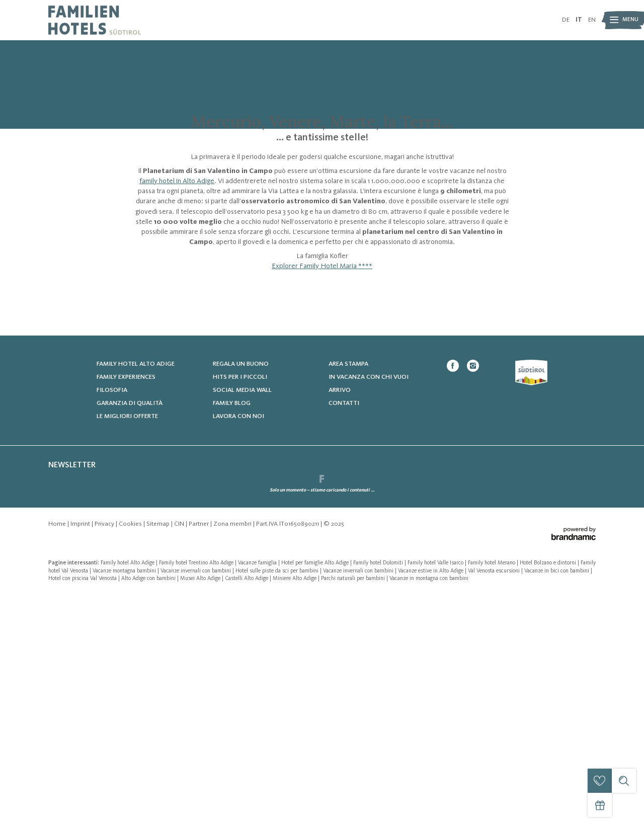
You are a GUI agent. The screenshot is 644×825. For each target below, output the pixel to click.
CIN (180, 754)
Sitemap (159, 754)
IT (579, 20)
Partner (199, 754)
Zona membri (233, 754)
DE (566, 20)
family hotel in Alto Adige (177, 304)
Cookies (131, 754)
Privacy (105, 754)
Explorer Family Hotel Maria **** (322, 390)
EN (592, 20)
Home (58, 754)
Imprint (81, 754)
